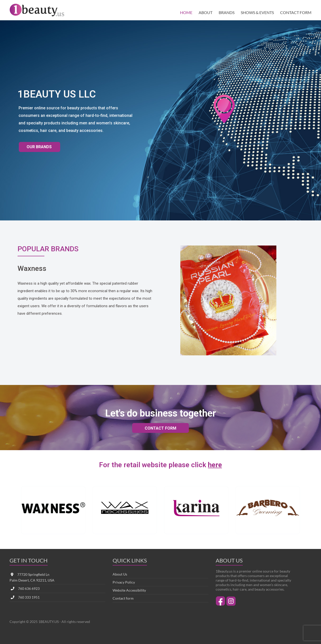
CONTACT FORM (296, 12)
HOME (186, 12)
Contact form (123, 598)
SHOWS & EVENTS (257, 12)
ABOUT (206, 12)
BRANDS (227, 12)
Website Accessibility (129, 590)
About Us (120, 574)
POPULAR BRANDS (46, 249)
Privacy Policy (124, 582)
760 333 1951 (29, 597)
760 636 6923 (29, 588)
